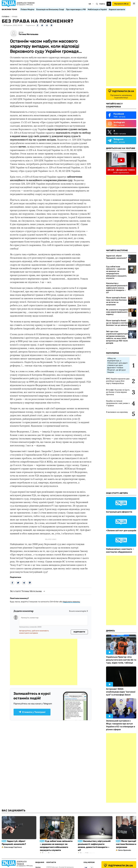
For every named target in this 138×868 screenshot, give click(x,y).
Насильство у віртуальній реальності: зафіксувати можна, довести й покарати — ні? (117, 288)
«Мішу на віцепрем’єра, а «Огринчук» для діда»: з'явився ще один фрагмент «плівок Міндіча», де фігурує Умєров (118, 365)
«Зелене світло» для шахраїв (121, 530)
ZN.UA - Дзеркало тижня (121, 170)
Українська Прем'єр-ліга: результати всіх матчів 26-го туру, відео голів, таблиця (121, 660)
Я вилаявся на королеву (117, 412)
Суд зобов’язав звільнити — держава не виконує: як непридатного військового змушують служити (116, 272)
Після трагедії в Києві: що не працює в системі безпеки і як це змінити (117, 323)
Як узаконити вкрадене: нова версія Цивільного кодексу (117, 312)
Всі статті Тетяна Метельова (26, 591)
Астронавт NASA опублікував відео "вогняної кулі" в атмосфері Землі (121, 692)
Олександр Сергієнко (13, 847)
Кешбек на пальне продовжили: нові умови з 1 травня (118, 403)
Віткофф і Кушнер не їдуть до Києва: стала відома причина (118, 392)
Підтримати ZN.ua (121, 4)
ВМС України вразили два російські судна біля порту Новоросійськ (118, 381)
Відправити (79, 632)
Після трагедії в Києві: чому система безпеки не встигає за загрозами (116, 301)
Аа (109, 4)
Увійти (102, 4)
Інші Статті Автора (117, 493)
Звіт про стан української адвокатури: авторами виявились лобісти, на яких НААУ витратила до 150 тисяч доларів (117, 337)
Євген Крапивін (125, 850)
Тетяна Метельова (28, 34)
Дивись (110, 631)
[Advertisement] (44, 662)
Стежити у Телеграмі (32, 712)
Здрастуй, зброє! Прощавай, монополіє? (116, 257)
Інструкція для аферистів (119, 512)
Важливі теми (9, 9)
